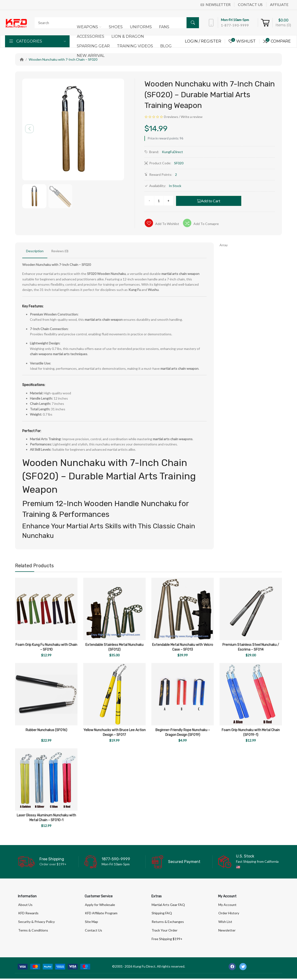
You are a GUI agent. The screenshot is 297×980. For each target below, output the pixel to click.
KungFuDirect (172, 152)
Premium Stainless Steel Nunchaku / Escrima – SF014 (251, 647)
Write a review (192, 117)
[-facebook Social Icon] (232, 968)
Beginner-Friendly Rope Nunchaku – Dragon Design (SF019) (183, 732)
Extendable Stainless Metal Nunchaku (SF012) (114, 647)
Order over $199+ (53, 864)
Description (35, 251)
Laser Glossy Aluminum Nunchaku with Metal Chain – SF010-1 (46, 818)
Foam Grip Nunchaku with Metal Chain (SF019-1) (251, 732)
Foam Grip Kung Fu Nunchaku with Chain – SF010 (46, 647)
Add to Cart (209, 201)
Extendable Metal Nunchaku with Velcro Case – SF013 (183, 647)
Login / (193, 41)
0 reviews (171, 117)
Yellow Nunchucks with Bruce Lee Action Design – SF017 (115, 732)
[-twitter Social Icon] (243, 968)
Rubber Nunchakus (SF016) (46, 730)
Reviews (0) (60, 251)
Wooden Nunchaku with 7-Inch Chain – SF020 (63, 59)
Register (211, 41)
